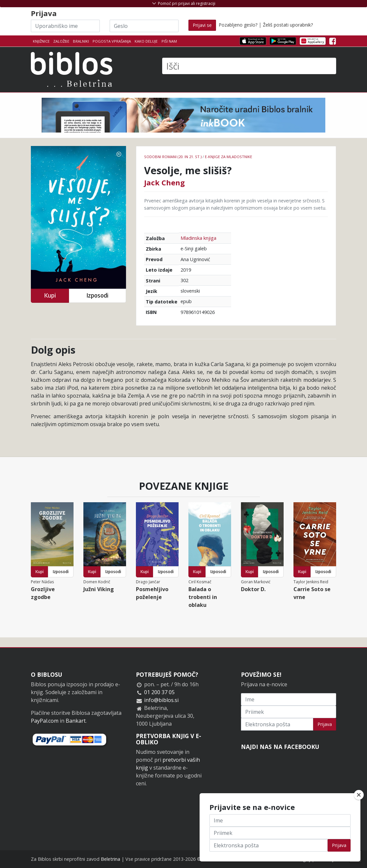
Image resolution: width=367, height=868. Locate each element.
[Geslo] (144, 26)
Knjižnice (41, 41)
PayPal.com (45, 721)
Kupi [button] (50, 295)
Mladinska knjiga (198, 238)
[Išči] (249, 66)
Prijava (325, 724)
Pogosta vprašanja (112, 41)
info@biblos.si (161, 700)
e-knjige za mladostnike (228, 157)
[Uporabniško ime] (65, 26)
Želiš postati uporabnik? (288, 25)
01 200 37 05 (159, 692)
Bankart (76, 721)
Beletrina (110, 859)
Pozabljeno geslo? (238, 25)
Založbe (61, 41)
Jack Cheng (164, 182)
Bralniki (81, 41)
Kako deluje (146, 41)
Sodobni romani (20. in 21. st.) (173, 157)
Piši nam (169, 41)
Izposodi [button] (97, 295)
